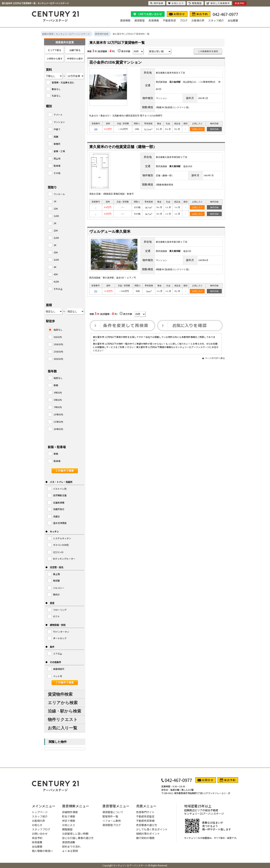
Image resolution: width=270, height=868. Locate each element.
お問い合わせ (40, 834)
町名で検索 (69, 816)
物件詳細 (214, 129)
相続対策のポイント (148, 834)
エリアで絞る (55, 50)
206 (96, 129)
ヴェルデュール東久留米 (110, 231)
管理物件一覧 (110, 816)
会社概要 (233, 20)
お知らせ (37, 825)
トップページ (40, 812)
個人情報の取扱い (42, 851)
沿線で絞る (75, 50)
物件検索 (157, 3)
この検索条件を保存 (208, 51)
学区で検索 (69, 821)
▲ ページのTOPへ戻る (213, 358)
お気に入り (197, 129)
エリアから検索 (63, 703)
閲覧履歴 (67, 829)
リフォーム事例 (112, 821)
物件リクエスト (63, 720)
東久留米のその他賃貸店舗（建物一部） (123, 147)
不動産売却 (169, 20)
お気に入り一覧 (63, 728)
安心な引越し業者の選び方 (78, 838)
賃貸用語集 (69, 842)
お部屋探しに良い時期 (75, 834)
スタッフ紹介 (216, 20)
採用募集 (37, 842)
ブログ (184, 20)
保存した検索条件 (218, 3)
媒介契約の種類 (145, 838)
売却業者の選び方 (147, 825)
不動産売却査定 (145, 816)
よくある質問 (70, 851)
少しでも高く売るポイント (152, 829)
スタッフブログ (41, 829)
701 (96, 291)
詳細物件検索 (70, 812)
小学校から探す (55, 58)
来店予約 (37, 838)
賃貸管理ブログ (112, 825)
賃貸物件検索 (60, 694)
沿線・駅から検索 (64, 711)
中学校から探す (75, 58)
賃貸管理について (113, 812)
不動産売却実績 (145, 821)
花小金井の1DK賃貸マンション (115, 62)
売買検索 (154, 20)
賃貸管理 (139, 20)
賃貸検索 (125, 20)
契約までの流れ (71, 846)
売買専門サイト (145, 812)
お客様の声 (198, 20)
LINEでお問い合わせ (150, 14)
